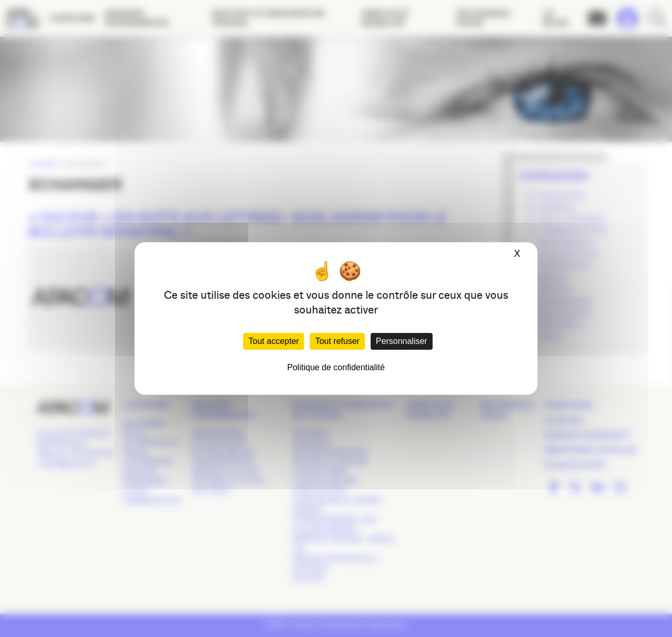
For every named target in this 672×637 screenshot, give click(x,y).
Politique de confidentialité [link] (336, 367)
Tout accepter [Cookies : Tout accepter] (274, 341)
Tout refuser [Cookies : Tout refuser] (337, 341)
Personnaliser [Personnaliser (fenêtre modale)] (402, 341)
